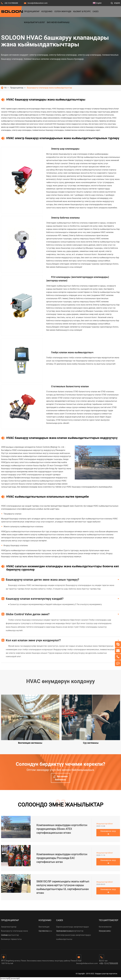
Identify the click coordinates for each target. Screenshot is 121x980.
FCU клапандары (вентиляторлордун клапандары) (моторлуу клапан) (78, 279)
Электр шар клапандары (65, 149)
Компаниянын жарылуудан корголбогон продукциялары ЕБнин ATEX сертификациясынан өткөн (62, 829)
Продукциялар (32, 11)
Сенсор (4, 935)
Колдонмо (47, 11)
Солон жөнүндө (63, 11)
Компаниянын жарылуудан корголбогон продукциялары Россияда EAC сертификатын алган (62, 858)
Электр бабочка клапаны (65, 218)
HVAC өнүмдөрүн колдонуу (60, 681)
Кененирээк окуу (108, 832)
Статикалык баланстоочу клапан (70, 386)
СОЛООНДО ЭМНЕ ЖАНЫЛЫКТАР (61, 805)
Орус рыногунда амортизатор (70, 931)
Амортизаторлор (9, 927)
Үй (5, 88)
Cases (96, 11)
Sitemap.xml (104, 931)
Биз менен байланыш (58, 22)
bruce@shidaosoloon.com (38, 3)
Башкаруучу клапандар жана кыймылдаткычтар (49, 88)
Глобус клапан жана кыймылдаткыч (72, 352)
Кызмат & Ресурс (82, 11)
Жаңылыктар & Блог (34, 22)
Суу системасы (45, 931)
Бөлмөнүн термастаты (11, 939)
